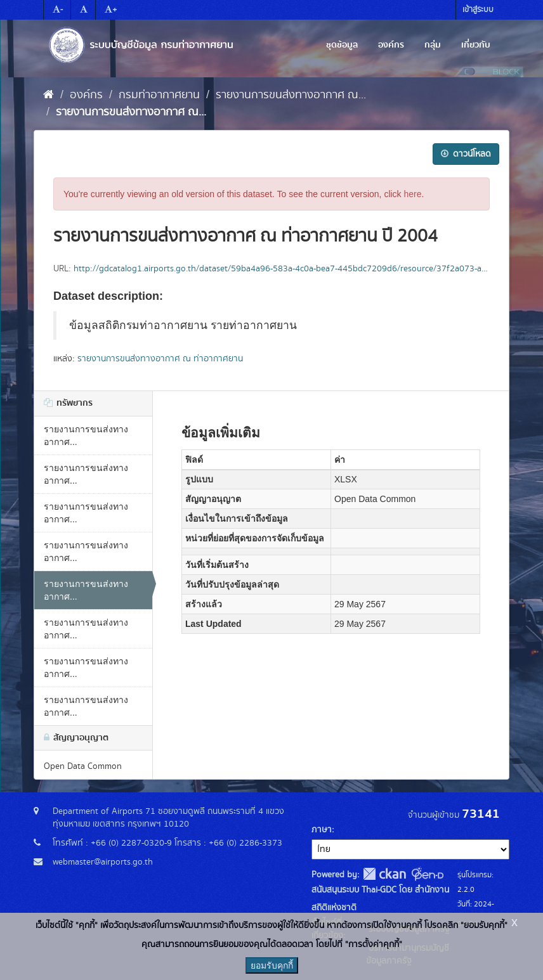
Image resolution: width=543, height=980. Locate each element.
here (413, 194)
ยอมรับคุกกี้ (272, 965)
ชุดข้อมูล (342, 45)
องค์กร (391, 45)
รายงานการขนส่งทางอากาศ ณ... (291, 95)
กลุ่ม (433, 45)
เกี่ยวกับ (476, 45)
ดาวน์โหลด (466, 154)
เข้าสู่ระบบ (478, 10)
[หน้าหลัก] (49, 95)
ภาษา (322, 830)
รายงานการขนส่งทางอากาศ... (86, 435)
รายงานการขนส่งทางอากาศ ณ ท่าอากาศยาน (160, 359)
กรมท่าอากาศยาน (159, 95)
